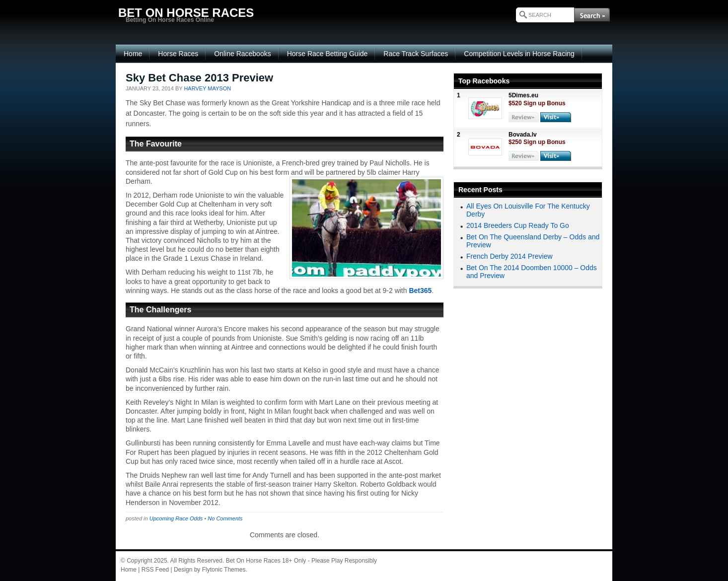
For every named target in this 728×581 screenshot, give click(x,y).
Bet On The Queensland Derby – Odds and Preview (533, 241)
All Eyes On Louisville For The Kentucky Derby (528, 210)
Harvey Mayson (207, 88)
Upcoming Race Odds (176, 518)
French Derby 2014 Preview (510, 256)
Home (133, 54)
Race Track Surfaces (416, 54)
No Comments (225, 518)
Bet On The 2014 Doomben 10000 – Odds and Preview (532, 271)
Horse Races (178, 54)
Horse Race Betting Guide (328, 54)
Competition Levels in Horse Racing (519, 54)
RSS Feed (155, 570)
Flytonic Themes (224, 570)
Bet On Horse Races (253, 561)
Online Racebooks (242, 54)
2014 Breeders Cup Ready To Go (518, 225)
